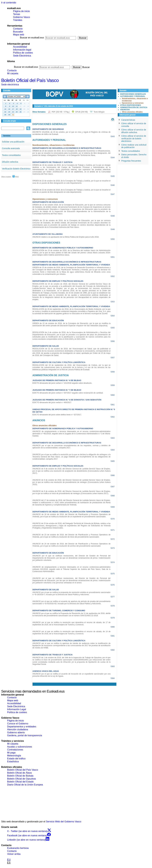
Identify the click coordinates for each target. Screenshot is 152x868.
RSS (16, 177)
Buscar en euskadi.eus (32, 38)
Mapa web (19, 35)
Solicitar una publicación (13, 142)
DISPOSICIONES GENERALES (133, 94)
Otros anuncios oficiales (132, 112)
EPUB (82, 112)
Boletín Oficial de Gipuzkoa (21, 779)
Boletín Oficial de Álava (19, 773)
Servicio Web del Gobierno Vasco (64, 822)
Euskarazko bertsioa (18, 848)
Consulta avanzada (11, 148)
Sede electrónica (10, 85)
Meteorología (14, 756)
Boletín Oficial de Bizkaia (20, 776)
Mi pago (11, 753)
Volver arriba (14, 854)
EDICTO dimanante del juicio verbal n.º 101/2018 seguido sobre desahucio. (62, 383)
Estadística (13, 762)
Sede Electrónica (22, 56)
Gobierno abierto (16, 732)
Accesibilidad (20, 47)
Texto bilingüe (99, 112)
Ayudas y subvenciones (20, 747)
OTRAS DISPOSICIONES (131, 105)
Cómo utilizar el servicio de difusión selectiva (134, 131)
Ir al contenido (9, 3)
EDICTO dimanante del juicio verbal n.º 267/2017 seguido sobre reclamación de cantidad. (68, 393)
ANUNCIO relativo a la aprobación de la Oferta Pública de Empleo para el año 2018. (66, 237)
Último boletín (6, 177)
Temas (17, 14)
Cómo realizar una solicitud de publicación (134, 146)
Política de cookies (23, 53)
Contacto (18, 29)
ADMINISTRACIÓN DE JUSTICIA (134, 107)
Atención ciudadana (18, 730)
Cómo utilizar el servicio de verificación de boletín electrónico (134, 138)
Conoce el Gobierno (18, 724)
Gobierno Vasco (22, 17)
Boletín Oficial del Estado (20, 782)
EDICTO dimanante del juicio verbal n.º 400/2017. (52, 403)
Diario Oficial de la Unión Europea (25, 785)
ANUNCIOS (125, 110)
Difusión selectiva (10, 162)
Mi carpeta (13, 73)
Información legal (22, 50)
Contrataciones (15, 750)
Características (128, 120)
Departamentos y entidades (22, 727)
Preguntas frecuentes (131, 161)
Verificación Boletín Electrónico (16, 169)
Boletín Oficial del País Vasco (30, 80)
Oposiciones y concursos (133, 103)
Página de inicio (21, 11)
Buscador (18, 32)
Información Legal (17, 709)
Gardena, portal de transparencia (25, 735)
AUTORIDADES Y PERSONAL (133, 96)
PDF (61, 112)
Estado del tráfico (16, 759)
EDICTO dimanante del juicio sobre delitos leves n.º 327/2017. (57, 415)
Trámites (18, 20)
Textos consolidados (11, 155)
